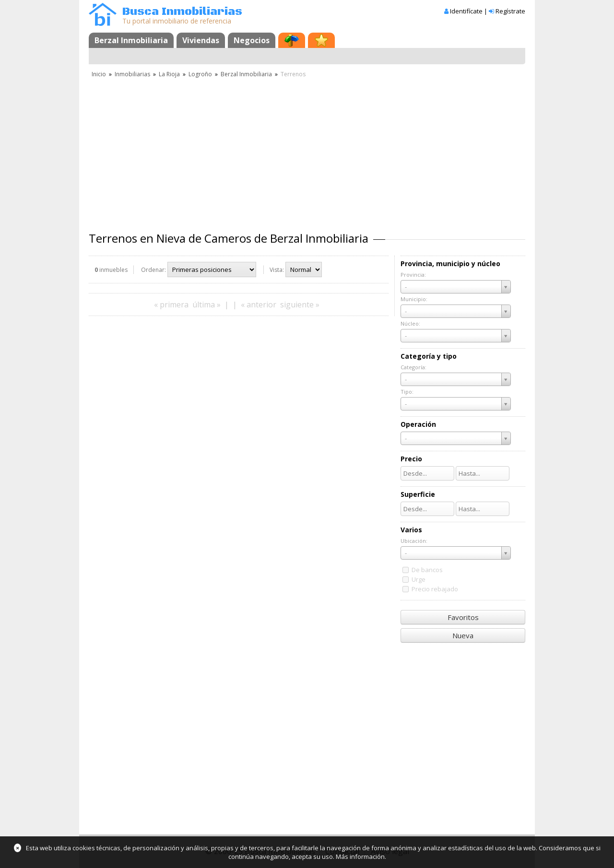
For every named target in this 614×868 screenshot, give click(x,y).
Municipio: (414, 299)
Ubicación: (414, 541)
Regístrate (510, 11)
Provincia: (413, 275)
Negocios (252, 40)
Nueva (463, 635)
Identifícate (466, 11)
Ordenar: (153, 270)
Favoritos (463, 617)
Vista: (277, 270)
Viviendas (201, 40)
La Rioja (169, 74)
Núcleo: (410, 323)
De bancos (427, 570)
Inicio (99, 74)
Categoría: (413, 367)
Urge (419, 579)
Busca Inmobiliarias (182, 12)
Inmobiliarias (132, 74)
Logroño (200, 74)
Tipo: (407, 392)
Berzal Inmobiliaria (131, 40)
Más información (360, 856)
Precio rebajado (435, 589)
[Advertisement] (307, 151)
